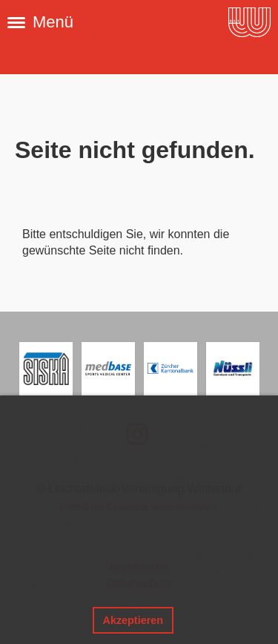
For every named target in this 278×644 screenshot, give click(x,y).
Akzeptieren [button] (133, 620)
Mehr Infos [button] (133, 587)
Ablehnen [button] (53, 620)
